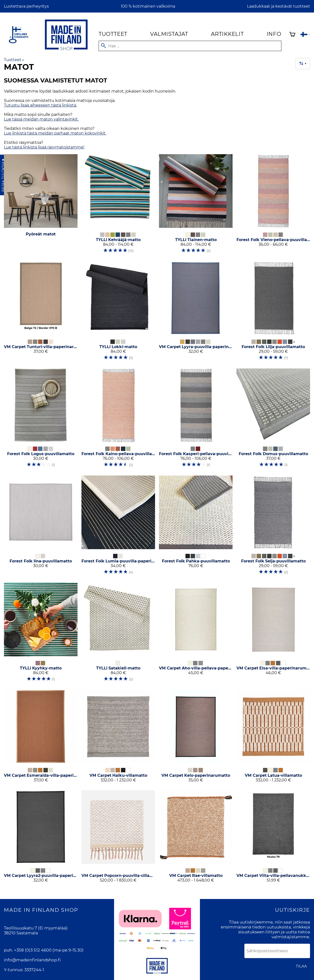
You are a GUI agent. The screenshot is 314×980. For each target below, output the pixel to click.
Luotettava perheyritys (26, 6)
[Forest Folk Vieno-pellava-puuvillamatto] (273, 206)
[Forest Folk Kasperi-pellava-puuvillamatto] (196, 420)
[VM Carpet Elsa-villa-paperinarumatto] (273, 634)
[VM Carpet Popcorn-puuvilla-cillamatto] (118, 838)
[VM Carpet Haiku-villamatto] (118, 738)
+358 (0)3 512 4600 (33, 950)
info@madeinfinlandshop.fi (32, 960)
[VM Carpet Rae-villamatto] (196, 838)
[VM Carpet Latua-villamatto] (273, 738)
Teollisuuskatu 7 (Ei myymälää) (36, 928)
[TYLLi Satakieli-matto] (118, 634)
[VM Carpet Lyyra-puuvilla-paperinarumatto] (196, 313)
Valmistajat (169, 34)
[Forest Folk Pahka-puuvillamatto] (196, 527)
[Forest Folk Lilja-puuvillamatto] (273, 313)
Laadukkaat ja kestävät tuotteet (279, 6)
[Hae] (190, 46)
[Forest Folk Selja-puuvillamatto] (273, 527)
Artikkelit (227, 34)
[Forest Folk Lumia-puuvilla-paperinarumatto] (118, 527)
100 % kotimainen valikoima (148, 6)
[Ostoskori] (292, 35)
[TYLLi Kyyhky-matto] (41, 634)
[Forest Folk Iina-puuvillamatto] (41, 527)
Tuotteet (113, 34)
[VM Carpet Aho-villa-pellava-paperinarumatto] (196, 634)
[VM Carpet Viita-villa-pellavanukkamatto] (273, 838)
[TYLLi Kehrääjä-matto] (118, 206)
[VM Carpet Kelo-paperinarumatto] (196, 738)
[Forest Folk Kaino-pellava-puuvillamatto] (118, 420)
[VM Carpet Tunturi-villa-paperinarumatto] (41, 313)
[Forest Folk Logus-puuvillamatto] (41, 420)
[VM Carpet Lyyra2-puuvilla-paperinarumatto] (41, 838)
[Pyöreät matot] (41, 206)
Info (274, 34)
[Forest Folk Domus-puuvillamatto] (273, 420)
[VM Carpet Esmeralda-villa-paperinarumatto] (41, 738)
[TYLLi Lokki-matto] (118, 313)
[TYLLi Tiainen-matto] (196, 206)
